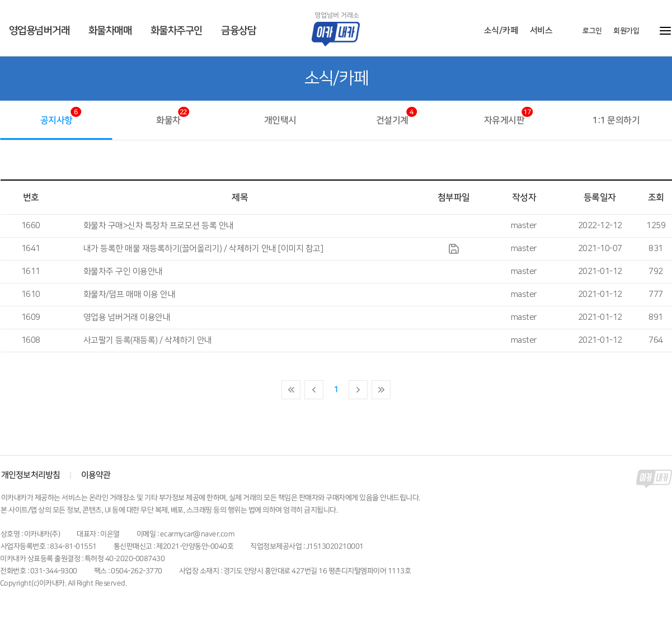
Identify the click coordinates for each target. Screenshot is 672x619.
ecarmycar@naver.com (197, 534)
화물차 (168, 120)
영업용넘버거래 (39, 31)
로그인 (592, 31)
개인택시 (280, 120)
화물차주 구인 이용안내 (123, 271)
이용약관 (95, 475)
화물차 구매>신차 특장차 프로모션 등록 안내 (159, 226)
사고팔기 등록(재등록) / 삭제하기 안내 (148, 340)
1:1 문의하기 (616, 120)
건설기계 (392, 120)
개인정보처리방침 (30, 475)
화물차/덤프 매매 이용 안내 (130, 294)
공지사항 (56, 120)
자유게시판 (504, 120)
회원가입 (626, 31)
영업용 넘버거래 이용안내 (127, 317)
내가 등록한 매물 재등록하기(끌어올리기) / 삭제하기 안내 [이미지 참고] (203, 249)
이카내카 (344, 29)
